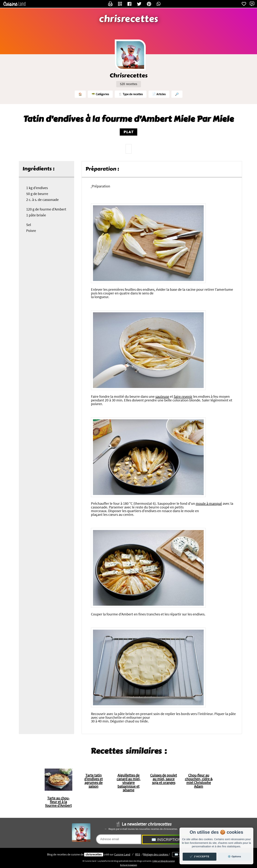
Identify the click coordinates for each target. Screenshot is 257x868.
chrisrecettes (128, 19)
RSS (138, 855)
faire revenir (183, 397)
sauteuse (162, 397)
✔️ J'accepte (200, 856)
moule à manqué (209, 504)
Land (122, 855)
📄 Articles (159, 94)
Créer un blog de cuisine (164, 861)
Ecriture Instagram (129, 865)
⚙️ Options (234, 856)
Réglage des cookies (156, 855)
